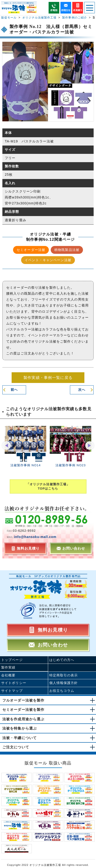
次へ (82, 390)
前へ (14, 390)
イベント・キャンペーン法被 (48, 260)
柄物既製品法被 (67, 250)
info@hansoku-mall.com (35, 537)
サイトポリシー (14, 683)
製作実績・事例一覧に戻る (48, 378)
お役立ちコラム (62, 691)
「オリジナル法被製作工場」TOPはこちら (48, 486)
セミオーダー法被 (31, 250)
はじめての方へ (62, 660)
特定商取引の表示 (64, 675)
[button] (7, 446)
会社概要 (8, 675)
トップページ (12, 660)
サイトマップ (12, 691)
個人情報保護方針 (64, 683)
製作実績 (8, 667)
